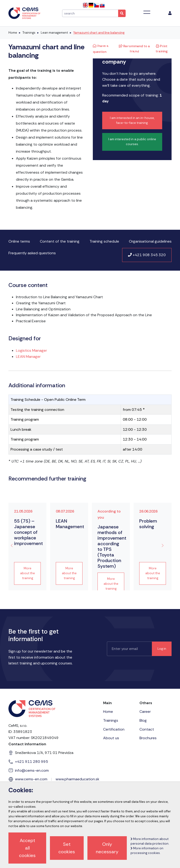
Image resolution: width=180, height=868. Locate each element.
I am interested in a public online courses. (132, 142)
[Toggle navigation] (147, 12)
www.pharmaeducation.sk (77, 779)
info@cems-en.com (32, 770)
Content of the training (60, 241)
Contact (147, 729)
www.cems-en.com (31, 779)
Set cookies (67, 848)
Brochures (148, 738)
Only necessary (107, 848)
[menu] (170, 13)
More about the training (28, 573)
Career (145, 712)
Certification (114, 729)
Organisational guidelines (150, 241)
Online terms (19, 241)
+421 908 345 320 (147, 255)
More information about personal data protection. (150, 841)
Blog (143, 720)
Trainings (29, 33)
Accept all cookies (27, 848)
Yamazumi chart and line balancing (99, 33)
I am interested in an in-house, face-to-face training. (132, 120)
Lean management (54, 33)
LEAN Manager (28, 357)
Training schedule (104, 241)
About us (111, 738)
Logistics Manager (31, 350)
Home (13, 33)
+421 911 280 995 (32, 762)
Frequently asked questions (32, 253)
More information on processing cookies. (147, 851)
